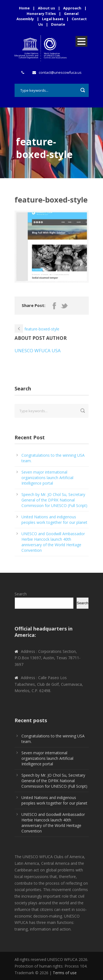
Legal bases (53, 19)
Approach (72, 8)
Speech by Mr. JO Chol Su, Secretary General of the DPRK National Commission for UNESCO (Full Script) (54, 500)
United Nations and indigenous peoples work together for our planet (54, 520)
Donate (58, 24)
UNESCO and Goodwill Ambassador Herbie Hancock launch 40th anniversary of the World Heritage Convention (53, 542)
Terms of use (65, 973)
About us (46, 8)
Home (24, 8)
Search (21, 594)
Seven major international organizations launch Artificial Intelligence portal (47, 478)
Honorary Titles (41, 14)
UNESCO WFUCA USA (38, 350)
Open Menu (81, 41)
